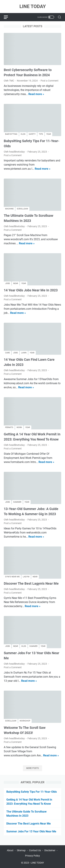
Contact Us (35, 850)
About (10, 850)
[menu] (8, 17)
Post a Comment (50, 81)
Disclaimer (50, 850)
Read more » (36, 94)
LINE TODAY (33, 6)
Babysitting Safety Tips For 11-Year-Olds (32, 792)
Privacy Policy (32, 856)
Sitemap (21, 850)
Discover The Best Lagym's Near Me (31, 583)
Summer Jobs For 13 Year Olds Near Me (31, 831)
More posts (32, 768)
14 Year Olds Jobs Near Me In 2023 (31, 290)
